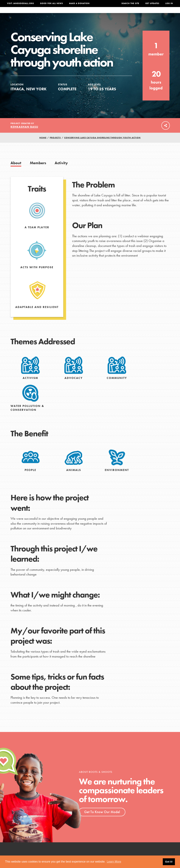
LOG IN (169, 3)
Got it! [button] (169, 862)
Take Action (162, 14)
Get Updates (152, 3)
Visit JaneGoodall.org (20, 3)
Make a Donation (79, 3)
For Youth (66, 14)
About (51, 14)
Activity (61, 170)
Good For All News (52, 3)
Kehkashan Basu (24, 134)
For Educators (88, 14)
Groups (143, 14)
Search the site (130, 3)
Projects (128, 14)
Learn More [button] (114, 862)
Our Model (110, 14)
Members (38, 170)
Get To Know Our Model (102, 819)
